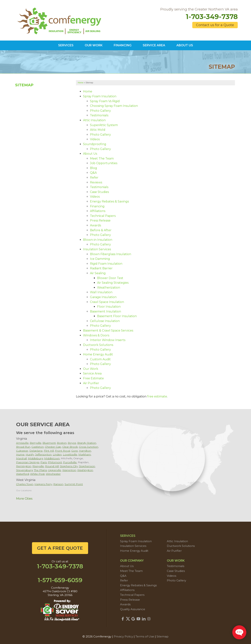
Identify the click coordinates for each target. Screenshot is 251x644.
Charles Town (25, 484)
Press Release (100, 220)
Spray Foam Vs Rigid (105, 101)
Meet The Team (102, 158)
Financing (97, 206)
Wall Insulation (101, 292)
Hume (20, 454)
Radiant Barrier (101, 268)
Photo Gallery (100, 111)
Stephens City (69, 466)
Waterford (23, 474)
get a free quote (60, 548)
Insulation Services (97, 249)
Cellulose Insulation (105, 321)
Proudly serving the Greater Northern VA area (199, 9)
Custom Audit (100, 359)
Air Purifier (91, 383)
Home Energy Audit (98, 354)
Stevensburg (24, 470)
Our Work (91, 369)
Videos (95, 139)
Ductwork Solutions (98, 345)
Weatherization (109, 288)
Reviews (96, 182)
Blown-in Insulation (98, 240)
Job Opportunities (104, 163)
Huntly (30, 454)
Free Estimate (93, 378)
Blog (94, 168)
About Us (90, 154)
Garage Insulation (103, 297)
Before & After (101, 230)
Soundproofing (95, 144)
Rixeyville (38, 466)
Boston (62, 443)
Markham (85, 454)
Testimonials (99, 115)
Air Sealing (98, 273)
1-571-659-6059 (60, 580)
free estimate (157, 396)
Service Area (92, 373)
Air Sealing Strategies (113, 283)
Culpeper (22, 451)
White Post (37, 474)
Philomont (55, 462)
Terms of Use (145, 636)
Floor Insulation (109, 307)
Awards (95, 225)
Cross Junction (89, 447)
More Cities (24, 499)
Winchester (53, 474)
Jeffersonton (43, 454)
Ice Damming (100, 259)
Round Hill (52, 466)
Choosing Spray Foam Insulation (114, 106)
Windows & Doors (96, 335)
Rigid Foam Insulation (106, 264)
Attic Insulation (94, 120)
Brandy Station (87, 443)
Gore (75, 451)
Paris (44, 462)
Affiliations (98, 211)
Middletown (52, 458)
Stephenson (87, 466)
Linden (57, 454)
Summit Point (74, 484)
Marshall (21, 458)
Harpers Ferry (43, 484)
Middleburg (35, 458)
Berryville (36, 443)
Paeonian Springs (28, 462)
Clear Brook (70, 447)
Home (88, 91)
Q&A (93, 173)
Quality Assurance (133, 609)
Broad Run (23, 447)
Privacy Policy (123, 636)
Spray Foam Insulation (100, 96)
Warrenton (69, 470)
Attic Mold (98, 130)
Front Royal (63, 451)
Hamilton (85, 451)
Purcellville (70, 462)
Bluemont (49, 443)
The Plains (40, 470)
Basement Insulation (105, 311)
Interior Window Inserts (108, 340)
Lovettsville (70, 454)
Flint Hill (49, 451)
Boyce (72, 443)
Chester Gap (53, 447)
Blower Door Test (110, 278)
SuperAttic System (104, 125)
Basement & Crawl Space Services (108, 330)
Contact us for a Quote (215, 25)
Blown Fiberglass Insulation (111, 254)
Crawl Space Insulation (107, 302)
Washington (85, 470)
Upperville (55, 470)
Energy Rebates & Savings (109, 201)
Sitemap (24, 85)
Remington (24, 466)
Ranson (58, 484)
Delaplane (36, 451)
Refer (94, 178)
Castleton (38, 447)
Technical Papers (103, 216)
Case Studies (99, 192)
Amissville (22, 443)
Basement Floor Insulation (117, 316)
